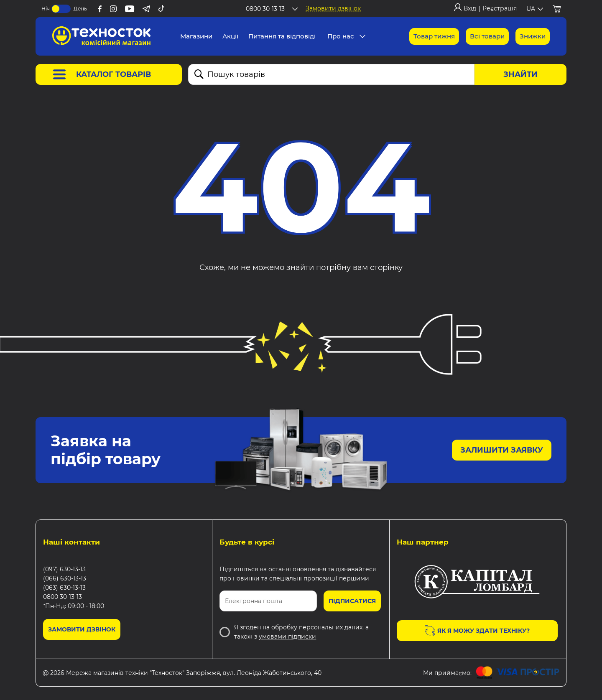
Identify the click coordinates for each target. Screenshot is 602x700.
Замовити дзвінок (333, 8)
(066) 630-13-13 (65, 578)
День (80, 9)
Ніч (46, 9)
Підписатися (352, 601)
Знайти (520, 74)
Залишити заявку (502, 450)
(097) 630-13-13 (64, 569)
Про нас (341, 36)
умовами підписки (287, 636)
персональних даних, (332, 627)
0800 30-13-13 (62, 597)
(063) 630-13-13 (64, 588)
